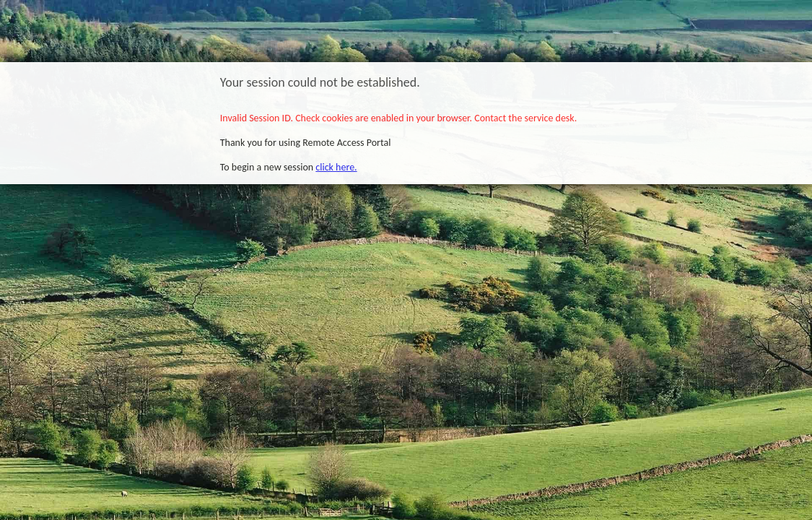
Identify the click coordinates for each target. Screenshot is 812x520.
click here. (336, 167)
